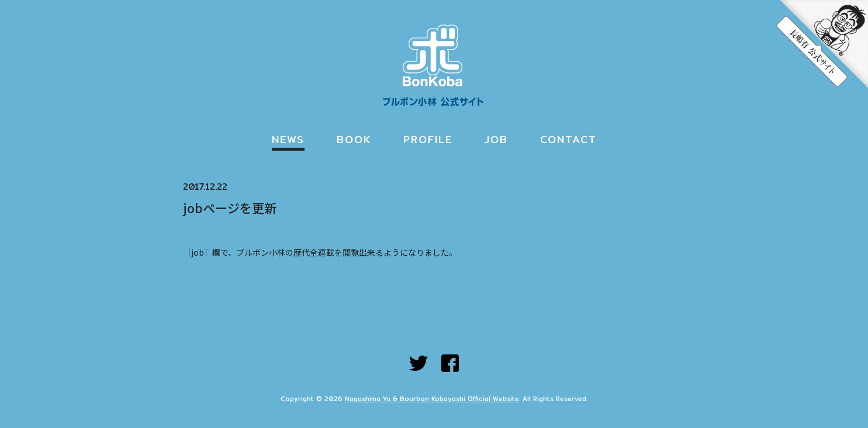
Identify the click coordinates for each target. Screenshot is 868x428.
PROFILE (428, 139)
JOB (496, 139)
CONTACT (568, 139)
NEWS (288, 139)
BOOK (354, 139)
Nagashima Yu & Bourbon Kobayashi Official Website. (433, 399)
